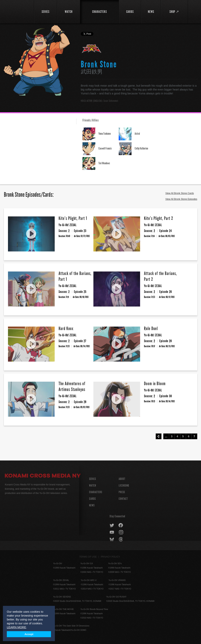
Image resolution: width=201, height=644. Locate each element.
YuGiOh (18, 12)
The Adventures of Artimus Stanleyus (72, 386)
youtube (112, 532)
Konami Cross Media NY (43, 476)
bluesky (112, 539)
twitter (112, 525)
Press (122, 492)
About (122, 479)
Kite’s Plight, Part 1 (73, 218)
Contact (123, 499)
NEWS (92, 505)
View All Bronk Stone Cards (180, 193)
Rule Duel (151, 328)
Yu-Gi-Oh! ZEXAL (92, 50)
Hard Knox (66, 328)
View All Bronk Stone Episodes (181, 199)
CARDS (92, 499)
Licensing (124, 485)
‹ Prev (159, 436)
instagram (121, 532)
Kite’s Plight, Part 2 (159, 218)
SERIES (93, 479)
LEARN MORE (16, 627)
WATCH (93, 485)
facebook (121, 525)
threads (121, 539)
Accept (29, 634)
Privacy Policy (110, 557)
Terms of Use (88, 557)
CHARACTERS (96, 492)
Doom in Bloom (155, 384)
